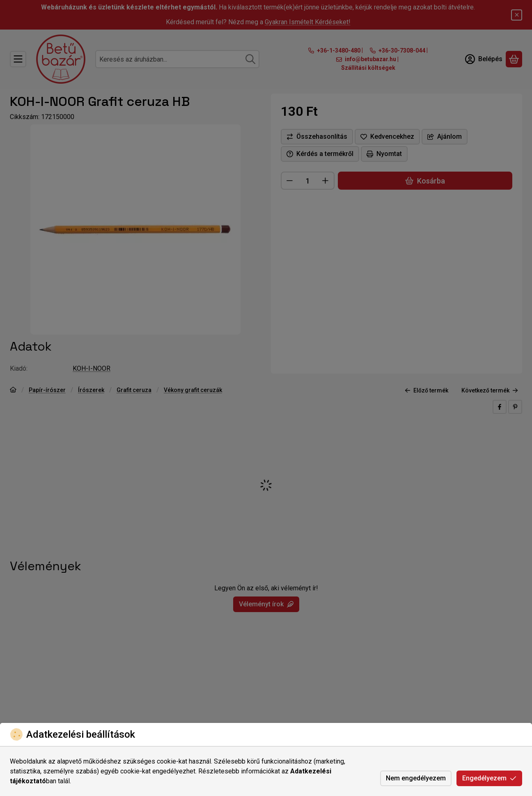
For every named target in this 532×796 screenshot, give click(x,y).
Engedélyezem (489, 778)
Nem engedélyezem (416, 778)
